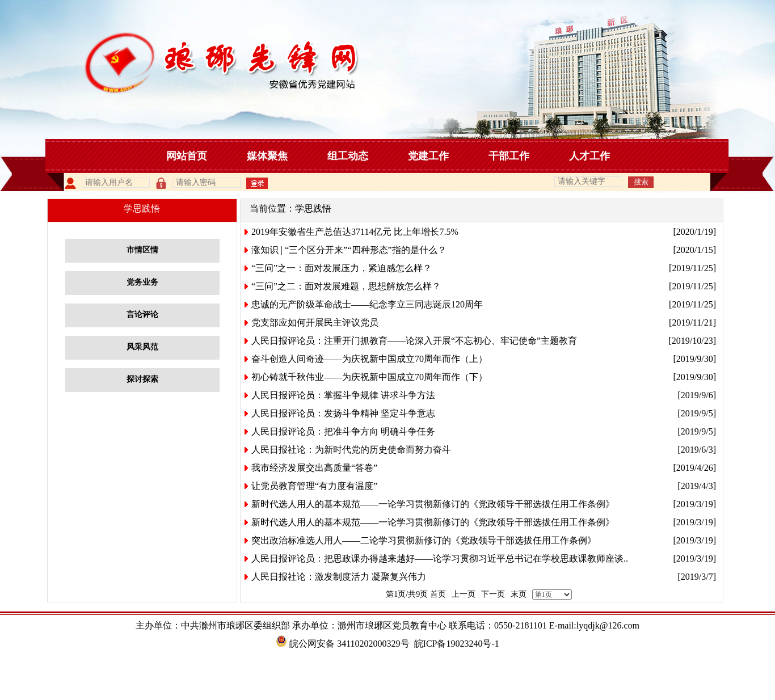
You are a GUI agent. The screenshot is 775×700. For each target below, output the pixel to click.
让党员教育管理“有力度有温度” (314, 486)
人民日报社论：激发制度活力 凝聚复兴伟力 (339, 577)
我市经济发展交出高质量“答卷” (314, 468)
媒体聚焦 (267, 156)
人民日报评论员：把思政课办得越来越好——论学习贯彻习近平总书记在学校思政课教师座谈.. (440, 558)
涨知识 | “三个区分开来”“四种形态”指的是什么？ (349, 250)
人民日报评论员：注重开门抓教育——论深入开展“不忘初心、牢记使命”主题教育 (414, 341)
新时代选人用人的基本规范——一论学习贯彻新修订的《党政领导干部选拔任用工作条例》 (433, 504)
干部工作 (509, 156)
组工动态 (348, 156)
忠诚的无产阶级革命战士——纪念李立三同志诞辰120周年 (367, 304)
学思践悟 (313, 208)
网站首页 (187, 156)
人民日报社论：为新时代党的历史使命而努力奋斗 (351, 450)
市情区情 (142, 250)
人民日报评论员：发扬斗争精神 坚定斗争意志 (343, 413)
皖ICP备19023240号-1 (457, 644)
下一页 (493, 594)
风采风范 (142, 347)
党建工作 (428, 156)
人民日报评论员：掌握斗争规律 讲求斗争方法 (343, 395)
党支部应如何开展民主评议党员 (315, 322)
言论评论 (142, 315)
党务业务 (142, 282)
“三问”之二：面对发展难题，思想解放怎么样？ (346, 286)
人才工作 (589, 156)
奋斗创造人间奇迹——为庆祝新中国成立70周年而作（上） (369, 359)
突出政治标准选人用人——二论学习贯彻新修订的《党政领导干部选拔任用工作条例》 (424, 540)
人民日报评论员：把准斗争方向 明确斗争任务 (343, 431)
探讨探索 (142, 379)
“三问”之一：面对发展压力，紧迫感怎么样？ (342, 268)
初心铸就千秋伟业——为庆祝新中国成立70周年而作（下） (369, 377)
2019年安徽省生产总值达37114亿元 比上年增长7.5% (355, 232)
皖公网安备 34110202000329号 (342, 644)
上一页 (464, 594)
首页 (438, 594)
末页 (519, 594)
